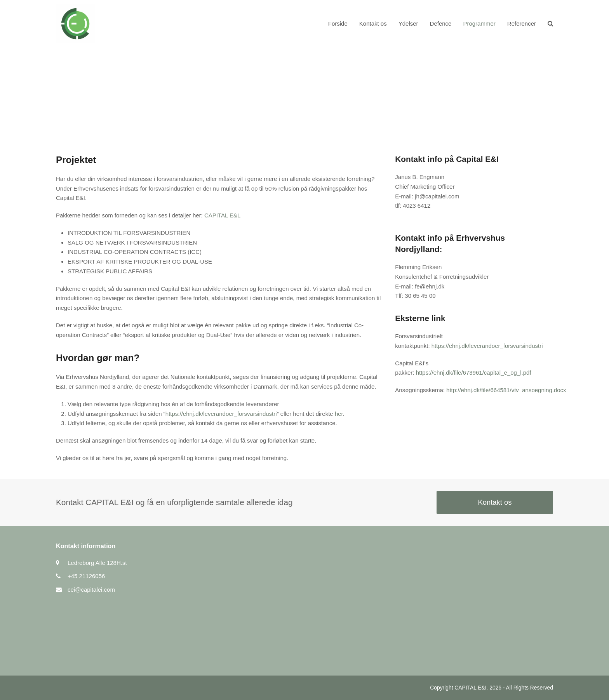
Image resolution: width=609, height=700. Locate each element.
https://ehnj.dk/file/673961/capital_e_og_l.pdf (474, 373)
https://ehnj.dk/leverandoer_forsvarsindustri (221, 414)
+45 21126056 (86, 576)
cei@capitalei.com (91, 590)
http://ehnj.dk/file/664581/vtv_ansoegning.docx (506, 390)
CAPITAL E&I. (471, 688)
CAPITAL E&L (222, 215)
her (339, 414)
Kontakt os (495, 502)
